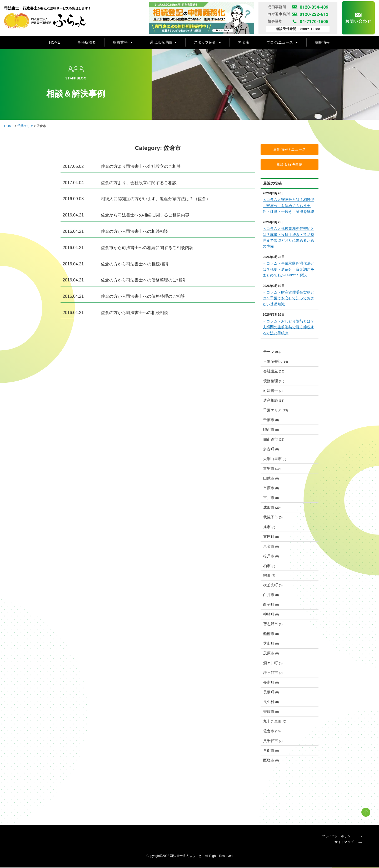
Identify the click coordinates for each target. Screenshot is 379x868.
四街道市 (274, 440)
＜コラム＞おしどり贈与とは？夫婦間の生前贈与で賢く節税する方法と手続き (288, 327)
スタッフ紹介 (208, 42)
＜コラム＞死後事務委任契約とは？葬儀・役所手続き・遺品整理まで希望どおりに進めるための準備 (288, 238)
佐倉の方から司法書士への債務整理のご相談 (143, 281)
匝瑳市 (271, 761)
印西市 (271, 430)
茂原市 (271, 654)
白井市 (271, 595)
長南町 (271, 683)
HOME (55, 42)
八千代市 (273, 741)
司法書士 (273, 391)
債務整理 (274, 381)
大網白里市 (275, 459)
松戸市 (271, 556)
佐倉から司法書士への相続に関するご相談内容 (145, 216)
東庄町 (271, 537)
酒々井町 (273, 663)
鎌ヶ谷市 (273, 673)
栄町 (269, 576)
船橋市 (271, 634)
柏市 (269, 566)
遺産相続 (274, 401)
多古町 (271, 450)
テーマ (272, 352)
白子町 (271, 605)
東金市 (271, 547)
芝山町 (271, 644)
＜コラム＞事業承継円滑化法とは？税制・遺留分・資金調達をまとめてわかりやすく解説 (288, 270)
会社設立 (274, 372)
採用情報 (322, 42)
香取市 (271, 712)
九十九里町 (275, 722)
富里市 (272, 469)
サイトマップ (348, 842)
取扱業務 (123, 42)
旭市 (269, 527)
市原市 (271, 488)
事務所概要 (87, 42)
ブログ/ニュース (282, 42)
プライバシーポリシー (342, 837)
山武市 (271, 479)
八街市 (271, 751)
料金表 (244, 42)
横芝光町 (273, 586)
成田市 (272, 508)
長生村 (271, 702)
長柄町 (271, 693)
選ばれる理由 (163, 42)
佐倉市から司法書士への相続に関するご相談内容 (147, 248)
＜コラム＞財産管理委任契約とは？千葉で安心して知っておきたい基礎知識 (288, 299)
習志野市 (273, 624)
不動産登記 (276, 362)
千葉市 (271, 420)
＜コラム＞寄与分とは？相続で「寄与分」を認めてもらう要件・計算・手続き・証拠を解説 (288, 206)
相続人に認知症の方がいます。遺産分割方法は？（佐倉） (156, 199)
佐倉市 (272, 731)
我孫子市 (273, 518)
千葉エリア (25, 126)
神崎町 (271, 615)
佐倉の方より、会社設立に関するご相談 (139, 183)
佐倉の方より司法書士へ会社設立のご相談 (141, 167)
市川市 (271, 498)
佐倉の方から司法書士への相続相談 (134, 232)
